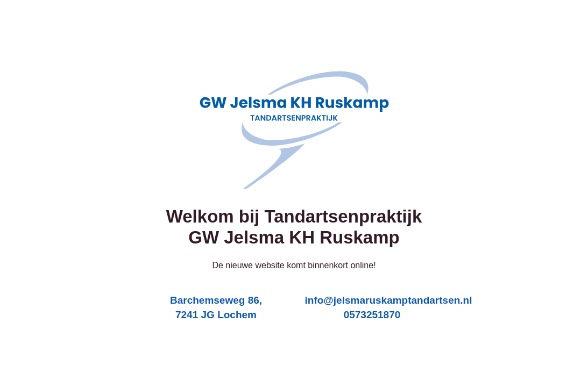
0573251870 (372, 315)
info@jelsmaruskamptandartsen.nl (389, 300)
